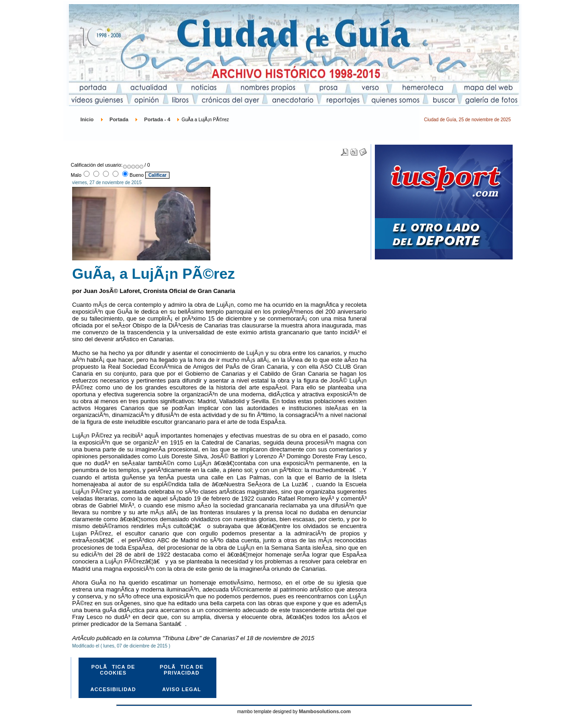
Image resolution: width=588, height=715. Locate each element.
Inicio (87, 119)
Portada (119, 119)
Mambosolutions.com (325, 711)
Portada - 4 (157, 119)
